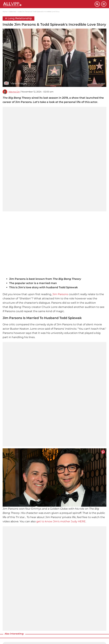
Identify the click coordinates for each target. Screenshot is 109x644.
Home (5, 12)
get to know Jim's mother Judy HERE (61, 521)
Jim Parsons (60, 294)
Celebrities (12, 12)
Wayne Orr (14, 92)
